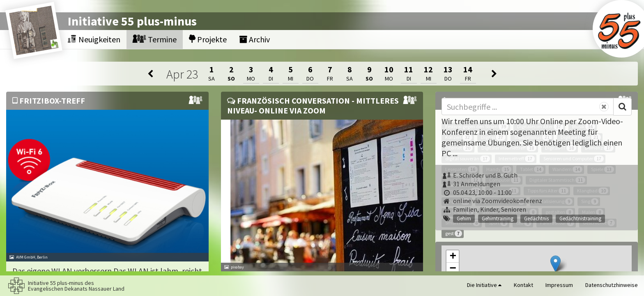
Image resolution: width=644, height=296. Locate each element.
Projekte (208, 39)
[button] (555, 264)
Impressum (559, 285)
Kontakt (523, 285)
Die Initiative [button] (484, 285)
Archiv (254, 39)
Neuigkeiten (94, 39)
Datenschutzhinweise (612, 285)
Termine (155, 39)
